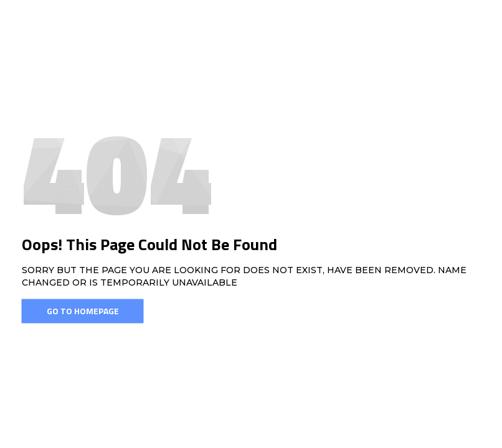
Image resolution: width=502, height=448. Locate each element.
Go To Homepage (83, 311)
